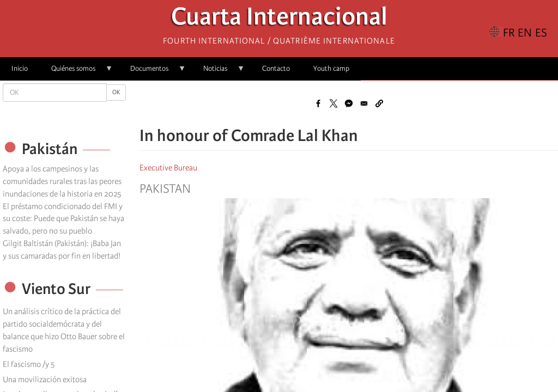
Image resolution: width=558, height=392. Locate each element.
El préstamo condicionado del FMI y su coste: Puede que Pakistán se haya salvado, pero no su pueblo (63, 219)
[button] (379, 103)
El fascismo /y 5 (29, 364)
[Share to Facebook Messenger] (349, 103)
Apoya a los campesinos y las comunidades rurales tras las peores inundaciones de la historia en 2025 (62, 181)
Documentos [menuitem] (152, 72)
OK (116, 92)
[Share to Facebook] (318, 103)
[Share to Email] (364, 103)
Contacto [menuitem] (276, 68)
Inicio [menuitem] (20, 68)
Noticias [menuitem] (218, 72)
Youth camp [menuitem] (331, 68)
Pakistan (165, 189)
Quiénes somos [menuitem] (76, 72)
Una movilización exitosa (45, 379)
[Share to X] (333, 103)
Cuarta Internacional (279, 19)
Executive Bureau (168, 168)
